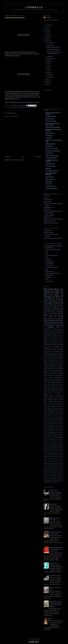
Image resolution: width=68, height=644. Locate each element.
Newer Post (8, 157)
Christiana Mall (54, 419)
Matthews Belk (47, 372)
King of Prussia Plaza (58, 331)
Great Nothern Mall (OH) (50, 434)
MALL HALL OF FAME (52, 149)
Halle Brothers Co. (48, 436)
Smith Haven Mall (58, 469)
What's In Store (50, 133)
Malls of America (50, 179)
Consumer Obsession (52, 188)
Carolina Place (57, 329)
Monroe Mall (47, 374)
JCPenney (47, 291)
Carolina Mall (47, 336)
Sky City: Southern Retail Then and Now (52, 124)
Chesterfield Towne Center (56, 324)
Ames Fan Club (48, 200)
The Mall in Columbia (58, 408)
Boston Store (59, 412)
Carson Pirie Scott (57, 415)
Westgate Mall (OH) (58, 481)
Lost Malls (46, 198)
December (50, 43)
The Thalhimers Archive (54, 575)
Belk (11, 107)
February (49, 75)
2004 (47, 85)
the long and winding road (53, 151)
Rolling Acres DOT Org (50, 221)
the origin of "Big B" (53, 563)
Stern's (51, 377)
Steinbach (53, 470)
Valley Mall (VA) (60, 479)
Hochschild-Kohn (52, 439)
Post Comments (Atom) (18, 160)
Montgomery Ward (48, 396)
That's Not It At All (51, 166)
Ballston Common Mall (49, 381)
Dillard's (57, 293)
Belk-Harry (59, 382)
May (48, 68)
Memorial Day (54, 446)
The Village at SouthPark (52, 267)
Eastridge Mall (47, 331)
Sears (47, 279)
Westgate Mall (48, 481)
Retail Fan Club (48, 217)
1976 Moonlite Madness (51, 255)
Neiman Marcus (49, 275)
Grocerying (49, 138)
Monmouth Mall (49, 322)
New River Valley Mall (49, 357)
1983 (47, 257)
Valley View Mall (59, 303)
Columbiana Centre (52, 422)
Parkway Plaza (47, 462)
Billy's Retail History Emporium (51, 174)
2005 (47, 82)
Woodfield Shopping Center (53, 334)
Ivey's (27, 107)
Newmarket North (53, 453)
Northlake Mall (47, 344)
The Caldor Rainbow (51, 158)
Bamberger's (58, 346)
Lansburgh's (58, 393)
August (49, 61)
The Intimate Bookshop (57, 474)
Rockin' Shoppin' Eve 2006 (53, 47)
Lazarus (50, 443)
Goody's (60, 389)
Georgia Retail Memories (49, 432)
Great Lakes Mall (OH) (49, 391)
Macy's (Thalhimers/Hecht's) (53, 273)
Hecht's (57, 291)
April (48, 70)
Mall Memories (48, 209)
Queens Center (59, 463)
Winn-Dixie (48, 410)
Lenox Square (55, 353)
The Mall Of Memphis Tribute (51, 223)
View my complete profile (51, 20)
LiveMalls (34, 7)
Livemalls (48, 17)
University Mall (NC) (49, 379)
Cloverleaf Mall (50, 420)
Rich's (54, 374)
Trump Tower (47, 477)
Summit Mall (59, 470)
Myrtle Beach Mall (54, 450)
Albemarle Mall (56, 410)
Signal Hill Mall (60, 332)
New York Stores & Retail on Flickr (53, 238)
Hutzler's (60, 439)
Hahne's (59, 391)
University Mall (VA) (57, 477)
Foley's (62, 388)
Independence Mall (56, 339)
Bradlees (46, 413)
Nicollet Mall (61, 453)
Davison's (46, 426)
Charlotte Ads (49, 153)
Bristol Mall (59, 413)
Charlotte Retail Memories (15, 18)
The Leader (46, 475)
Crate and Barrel (47, 424)
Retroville (48, 169)
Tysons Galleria (60, 363)
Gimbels (54, 389)
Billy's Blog (49, 182)
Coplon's (60, 422)
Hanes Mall (59, 296)
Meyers (59, 394)
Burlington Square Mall (49, 348)
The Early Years (49, 248)
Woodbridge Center (53, 327)
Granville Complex (59, 432)
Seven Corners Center (56, 467)
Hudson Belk (52, 301)
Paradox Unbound (51, 186)
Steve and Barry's (54, 362)
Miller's (49, 448)
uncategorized (55, 482)
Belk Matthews (51, 412)
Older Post (38, 157)
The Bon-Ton (57, 472)
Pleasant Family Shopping (53, 127)
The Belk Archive (48, 231)
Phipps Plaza (53, 360)
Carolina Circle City (51, 121)
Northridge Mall (47, 457)
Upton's (45, 479)
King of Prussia (59, 326)
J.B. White (56, 351)
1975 (47, 253)
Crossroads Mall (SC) (57, 424)
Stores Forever (50, 177)
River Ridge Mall (55, 313)
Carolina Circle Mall (49, 384)
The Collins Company (50, 406)
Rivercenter (51, 375)
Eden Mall (55, 388)
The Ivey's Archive (48, 233)
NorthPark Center (49, 455)
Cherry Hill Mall (58, 417)
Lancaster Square (57, 370)
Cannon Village (47, 415)
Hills (50, 370)
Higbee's (51, 438)
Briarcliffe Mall (52, 413)
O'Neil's (54, 457)
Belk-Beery (52, 367)
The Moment (49, 136)
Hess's (50, 351)
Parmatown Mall (52, 400)
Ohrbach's (60, 457)
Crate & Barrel (49, 281)
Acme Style (49, 184)
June (48, 66)
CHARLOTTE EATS (51, 116)
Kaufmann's (46, 341)
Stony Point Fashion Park (57, 405)
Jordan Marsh (47, 393)
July (48, 63)
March (49, 72)
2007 (47, 41)
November (50, 45)
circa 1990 (48, 259)
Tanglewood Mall (52, 320)
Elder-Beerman (52, 427)
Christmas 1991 (49, 263)
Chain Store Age (50, 164)
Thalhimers (47, 296)
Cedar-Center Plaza (48, 417)
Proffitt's (54, 344)
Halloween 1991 (49, 261)
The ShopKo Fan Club (52, 171)
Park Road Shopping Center (55, 460)
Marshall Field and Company (55, 355)
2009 (47, 36)
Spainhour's (46, 405)
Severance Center (48, 469)
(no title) (50, 619)
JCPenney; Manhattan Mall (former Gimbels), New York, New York (55, 549)
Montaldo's (54, 448)
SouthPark (33, 107)
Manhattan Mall (48, 394)
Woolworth (59, 379)
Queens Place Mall (48, 465)
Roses (50, 401)
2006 (47, 80)
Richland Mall (56, 465)
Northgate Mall (58, 455)
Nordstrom (48, 277)
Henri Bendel (56, 436)
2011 (47, 32)
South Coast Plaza (56, 403)
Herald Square (49, 326)
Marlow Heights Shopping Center (51, 444)
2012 (47, 29)
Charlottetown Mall (19, 107)
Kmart (45, 443)
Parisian (56, 398)
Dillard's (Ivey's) (49, 271)
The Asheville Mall (48, 472)
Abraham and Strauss (51, 365)
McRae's (47, 446)
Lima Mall (55, 341)
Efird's (55, 350)
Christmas (58, 298)
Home (23, 157)
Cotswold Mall (54, 386)
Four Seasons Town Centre (54, 305)
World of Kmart (50, 119)
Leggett (49, 298)
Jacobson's (46, 441)
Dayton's (52, 426)
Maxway (62, 444)
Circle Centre (51, 369)
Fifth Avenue (53, 338)
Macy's (56, 289)
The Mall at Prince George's (56, 475)
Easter (50, 350)
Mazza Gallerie (58, 343)
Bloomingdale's (47, 329)
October (49, 56)
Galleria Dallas (51, 429)
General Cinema (58, 431)
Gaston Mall (51, 431)
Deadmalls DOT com (49, 207)
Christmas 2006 (49, 265)
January (49, 77)
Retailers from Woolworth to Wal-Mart (53, 219)
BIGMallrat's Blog (50, 144)
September (50, 59)
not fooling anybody (49, 215)
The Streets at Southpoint (51, 307)
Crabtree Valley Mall (49, 300)
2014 (47, 27)
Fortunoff (48, 389)
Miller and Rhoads (50, 332)
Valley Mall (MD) (52, 479)
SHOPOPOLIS (49, 146)
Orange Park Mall (53, 458)
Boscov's (61, 320)
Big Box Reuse (48, 201)
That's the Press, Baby (52, 156)
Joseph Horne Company (56, 441)
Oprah (45, 458)
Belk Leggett (51, 382)
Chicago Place (47, 419)
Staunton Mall (47, 470)
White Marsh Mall (47, 482)
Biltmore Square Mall (50, 315)
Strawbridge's (58, 377)
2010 (47, 34)
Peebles (52, 463)
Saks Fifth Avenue (58, 310)
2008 (47, 39)
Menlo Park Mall (57, 372)
